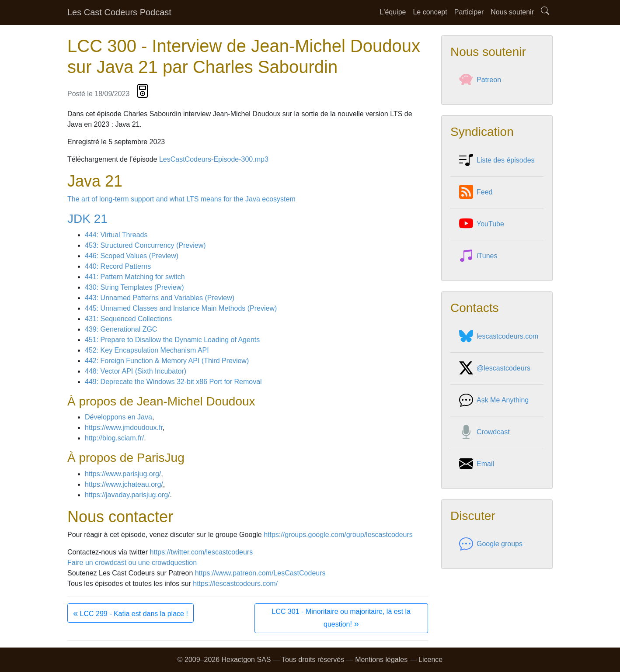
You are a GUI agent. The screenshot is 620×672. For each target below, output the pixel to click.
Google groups (491, 544)
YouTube (482, 224)
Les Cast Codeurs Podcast (119, 12)
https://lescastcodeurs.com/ (235, 584)
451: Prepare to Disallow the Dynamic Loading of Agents (172, 340)
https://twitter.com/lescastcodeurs (202, 552)
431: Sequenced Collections (128, 319)
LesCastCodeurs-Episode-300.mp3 (214, 159)
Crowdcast (484, 432)
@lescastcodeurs (495, 368)
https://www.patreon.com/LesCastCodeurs (260, 573)
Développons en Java (118, 417)
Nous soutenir (512, 12)
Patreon (480, 80)
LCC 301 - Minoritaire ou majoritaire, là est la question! (341, 618)
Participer (469, 12)
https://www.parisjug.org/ (123, 474)
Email (477, 464)
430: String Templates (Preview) (134, 287)
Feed (476, 192)
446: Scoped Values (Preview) (132, 256)
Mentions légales (381, 660)
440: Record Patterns (118, 266)
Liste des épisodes (497, 160)
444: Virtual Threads (116, 235)
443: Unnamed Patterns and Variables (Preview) (160, 298)
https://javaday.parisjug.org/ (127, 495)
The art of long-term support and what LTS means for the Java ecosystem (181, 199)
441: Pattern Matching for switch (135, 277)
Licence (430, 660)
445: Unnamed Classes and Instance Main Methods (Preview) (181, 308)
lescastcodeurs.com (499, 336)
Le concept (430, 12)
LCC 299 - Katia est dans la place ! (131, 613)
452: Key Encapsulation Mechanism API (147, 350)
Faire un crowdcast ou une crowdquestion (132, 563)
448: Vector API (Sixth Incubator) (136, 371)
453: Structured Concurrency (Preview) (145, 245)
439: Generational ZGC (121, 329)
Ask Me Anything (494, 400)
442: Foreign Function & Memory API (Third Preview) (167, 361)
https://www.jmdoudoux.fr (124, 428)
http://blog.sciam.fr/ (114, 438)
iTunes (478, 256)
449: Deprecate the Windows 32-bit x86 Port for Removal (173, 382)
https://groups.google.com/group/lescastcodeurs (338, 535)
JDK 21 (87, 219)
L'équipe (393, 12)
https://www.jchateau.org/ (124, 484)
